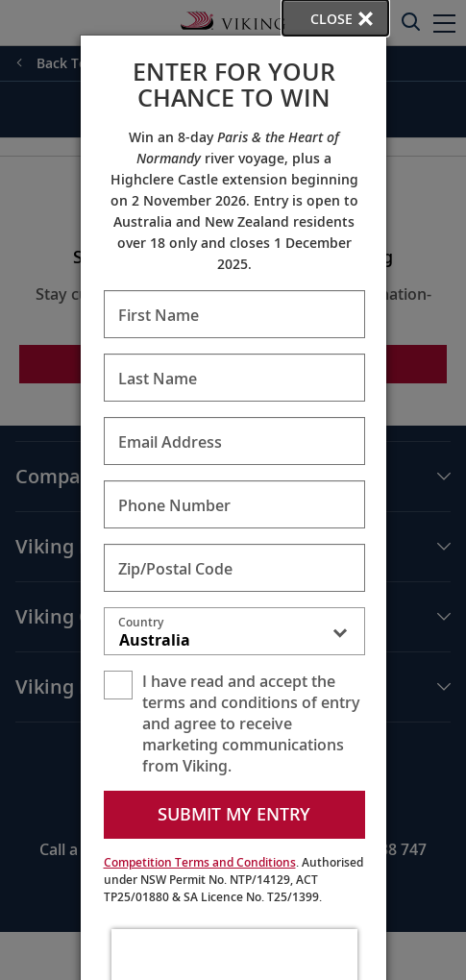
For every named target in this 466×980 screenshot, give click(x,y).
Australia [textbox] (155, 640)
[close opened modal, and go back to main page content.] (335, 18)
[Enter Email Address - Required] (234, 441)
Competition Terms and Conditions (200, 862)
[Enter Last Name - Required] (234, 378)
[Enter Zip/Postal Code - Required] (234, 568)
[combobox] (234, 635)
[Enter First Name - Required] (234, 314)
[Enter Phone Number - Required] (234, 504)
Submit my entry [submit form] (234, 814)
